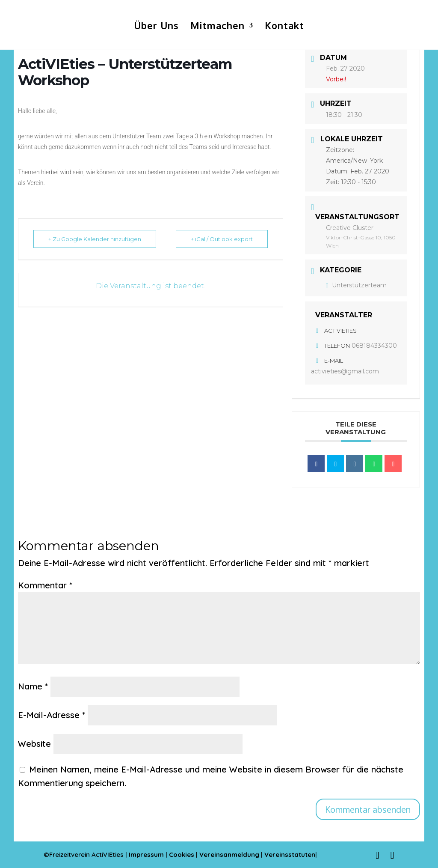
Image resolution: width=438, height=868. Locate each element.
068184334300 (374, 346)
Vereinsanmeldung (230, 855)
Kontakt (284, 27)
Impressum (146, 855)
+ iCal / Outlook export (222, 239)
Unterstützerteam (356, 285)
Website (34, 744)
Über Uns (156, 27)
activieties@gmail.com (345, 371)
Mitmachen (218, 27)
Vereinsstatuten (290, 855)
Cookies (182, 855)
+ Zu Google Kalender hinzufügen (95, 239)
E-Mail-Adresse (52, 715)
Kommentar (45, 585)
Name (33, 686)
